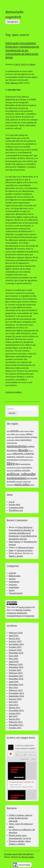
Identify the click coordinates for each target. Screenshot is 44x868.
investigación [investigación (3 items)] (24, 460)
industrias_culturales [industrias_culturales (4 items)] (16, 457)
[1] (30, 283)
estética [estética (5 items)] (31, 446)
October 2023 (15, 647)
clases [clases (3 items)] (32, 431)
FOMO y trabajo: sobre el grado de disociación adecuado (20, 818)
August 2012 (15, 713)
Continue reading (13, 392)
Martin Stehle (28, 857)
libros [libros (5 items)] (18, 464)
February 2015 (16, 690)
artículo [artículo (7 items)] (14, 431)
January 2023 (15, 650)
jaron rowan (25, 607)
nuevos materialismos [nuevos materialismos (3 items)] (24, 468)
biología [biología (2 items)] (27, 431)
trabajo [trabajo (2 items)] (32, 485)
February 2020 (16, 664)
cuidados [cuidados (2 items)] (22, 434)
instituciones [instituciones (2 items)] (29, 457)
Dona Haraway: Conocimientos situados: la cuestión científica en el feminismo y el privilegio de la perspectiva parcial (23, 533)
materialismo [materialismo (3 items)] (26, 464)
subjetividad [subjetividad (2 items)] (27, 482)
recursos (13, 585)
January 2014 (15, 699)
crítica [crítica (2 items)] (17, 434)
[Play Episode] (11, 754)
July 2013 (13, 702)
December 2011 (16, 725)
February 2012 (16, 722)
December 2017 (16, 676)
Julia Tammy (15, 542)
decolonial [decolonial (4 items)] (19, 437)
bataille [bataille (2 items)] (22, 431)
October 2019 (15, 670)
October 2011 (15, 728)
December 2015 (16, 685)
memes (12, 579)
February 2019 (16, 673)
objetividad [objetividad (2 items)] (10, 471)
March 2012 (14, 719)
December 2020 (16, 653)
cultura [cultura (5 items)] (29, 434)
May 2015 (13, 687)
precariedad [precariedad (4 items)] (32, 478)
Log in (12, 502)
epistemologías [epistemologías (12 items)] (17, 446)
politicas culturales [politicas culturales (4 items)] (22, 470)
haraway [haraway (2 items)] (9, 454)
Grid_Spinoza (12, 83)
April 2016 (14, 682)
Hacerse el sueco (26, 547)
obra (13, 607)
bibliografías (15, 576)
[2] (7, 307)
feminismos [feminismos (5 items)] (12, 450)
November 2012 (16, 710)
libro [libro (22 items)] (11, 463)
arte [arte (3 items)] (8, 431)
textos (12, 590)
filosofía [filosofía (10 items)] (23, 450)
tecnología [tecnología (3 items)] (11, 485)
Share (33, 759)
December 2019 (16, 667)
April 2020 (14, 662)
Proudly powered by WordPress (19, 854)
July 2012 (13, 716)
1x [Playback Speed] (21, 755)
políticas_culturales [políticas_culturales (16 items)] (21, 474)
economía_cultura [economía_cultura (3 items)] (13, 440)
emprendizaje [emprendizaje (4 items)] (26, 440)
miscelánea (14, 582)
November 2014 (16, 693)
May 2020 (13, 659)
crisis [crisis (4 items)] (13, 434)
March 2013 (14, 708)
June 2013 (13, 705)
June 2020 (13, 656)
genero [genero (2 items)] (31, 451)
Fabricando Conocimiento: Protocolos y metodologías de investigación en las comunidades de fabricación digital (22, 50)
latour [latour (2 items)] (31, 460)
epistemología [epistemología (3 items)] (12, 443)
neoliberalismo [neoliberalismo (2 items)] (11, 468)
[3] (13, 336)
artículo (12, 573)
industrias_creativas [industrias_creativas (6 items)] (23, 454)
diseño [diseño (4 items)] (27, 437)
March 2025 (14, 638)
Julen (11, 550)
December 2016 (16, 679)
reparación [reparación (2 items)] (19, 482)
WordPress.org (16, 510)
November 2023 (16, 644)
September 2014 (16, 696)
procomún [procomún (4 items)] (11, 482)
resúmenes (14, 587)
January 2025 (15, 641)
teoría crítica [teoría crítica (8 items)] (22, 484)
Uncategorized (16, 593)
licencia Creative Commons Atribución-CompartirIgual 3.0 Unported (20, 613)
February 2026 (16, 633)
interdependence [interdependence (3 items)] (13, 460)
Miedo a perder (16, 556)
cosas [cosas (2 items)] (8, 434)
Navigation (13, 22)
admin (32, 64)
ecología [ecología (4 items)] (34, 437)
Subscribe (25, 759)
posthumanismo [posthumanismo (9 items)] (17, 478)
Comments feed (16, 508)
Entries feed (14, 505)
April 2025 (14, 636)
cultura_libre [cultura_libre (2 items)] (11, 437)
